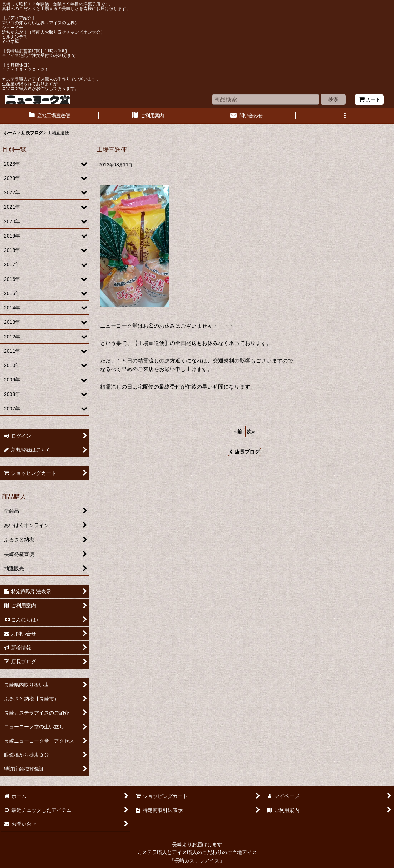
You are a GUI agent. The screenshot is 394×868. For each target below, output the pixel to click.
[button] (345, 116)
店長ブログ (244, 452)
